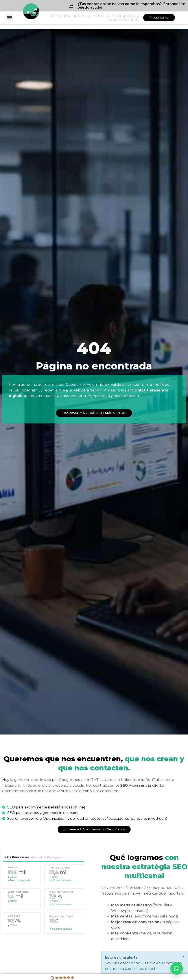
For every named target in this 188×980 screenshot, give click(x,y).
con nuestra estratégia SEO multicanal (144, 867)
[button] (9, 18)
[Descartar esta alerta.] (184, 956)
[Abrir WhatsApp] (177, 969)
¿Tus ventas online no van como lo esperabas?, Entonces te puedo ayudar (131, 6)
